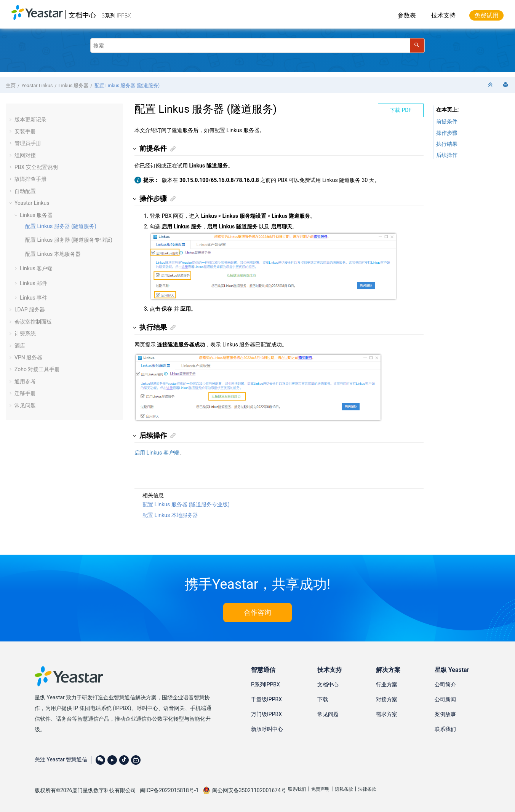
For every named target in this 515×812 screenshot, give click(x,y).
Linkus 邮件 (34, 283)
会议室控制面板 (33, 322)
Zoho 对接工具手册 (37, 369)
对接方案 (387, 699)
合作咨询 (257, 612)
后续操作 (447, 155)
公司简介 (445, 684)
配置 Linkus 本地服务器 (53, 254)
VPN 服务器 (28, 357)
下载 (323, 699)
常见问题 (25, 405)
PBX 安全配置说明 (36, 167)
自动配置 (25, 191)
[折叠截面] (491, 85)
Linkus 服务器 (74, 85)
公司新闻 (445, 699)
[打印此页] (506, 85)
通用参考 (25, 381)
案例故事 (445, 714)
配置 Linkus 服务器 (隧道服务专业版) (69, 240)
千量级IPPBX (266, 699)
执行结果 (447, 144)
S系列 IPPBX (116, 16)
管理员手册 (28, 143)
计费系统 (25, 333)
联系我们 (445, 729)
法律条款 (367, 789)
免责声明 (320, 789)
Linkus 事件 (34, 298)
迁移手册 (25, 393)
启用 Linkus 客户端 (157, 453)
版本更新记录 (30, 120)
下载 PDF (401, 110)
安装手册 (25, 131)
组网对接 (25, 155)
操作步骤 (447, 133)
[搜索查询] (258, 45)
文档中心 (82, 15)
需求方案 (387, 714)
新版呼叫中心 (267, 729)
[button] (11, 120)
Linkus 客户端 (36, 268)
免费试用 (486, 15)
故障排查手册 (30, 179)
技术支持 (443, 15)
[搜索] (417, 45)
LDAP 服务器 (30, 309)
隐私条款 (344, 789)
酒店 (20, 346)
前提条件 (447, 121)
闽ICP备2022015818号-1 (169, 790)
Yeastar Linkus (37, 85)
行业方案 (387, 684)
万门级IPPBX (266, 714)
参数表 (407, 15)
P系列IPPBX (265, 684)
